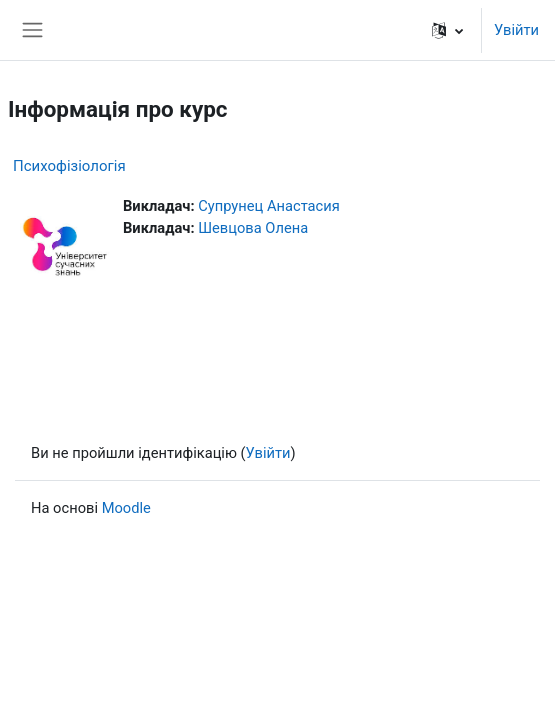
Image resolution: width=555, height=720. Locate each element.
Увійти (516, 30)
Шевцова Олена (253, 228)
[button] (447, 30)
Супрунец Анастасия (269, 206)
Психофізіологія (69, 166)
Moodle (126, 508)
